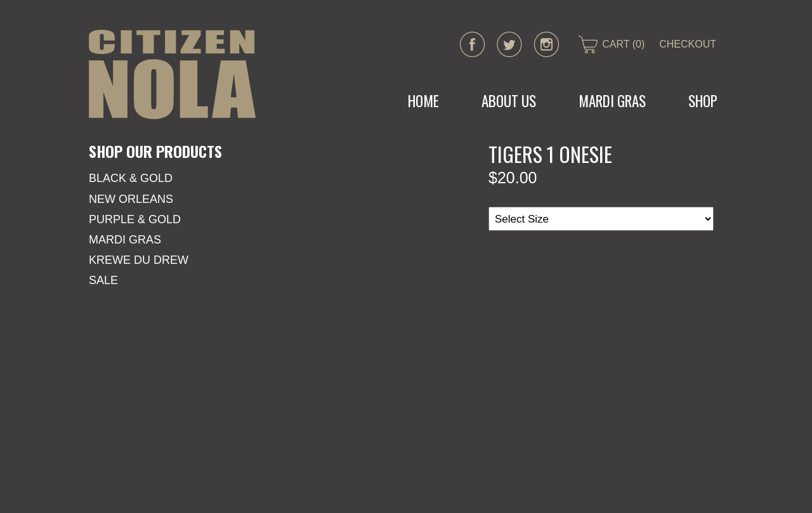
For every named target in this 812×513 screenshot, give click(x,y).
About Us (509, 101)
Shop (703, 101)
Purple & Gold (135, 219)
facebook (473, 44)
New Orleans (131, 199)
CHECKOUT (688, 44)
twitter (509, 44)
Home (423, 101)
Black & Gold (131, 178)
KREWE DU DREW (139, 260)
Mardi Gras (125, 240)
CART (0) (623, 44)
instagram (546, 44)
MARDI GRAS (612, 101)
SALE (103, 280)
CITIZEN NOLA (172, 75)
